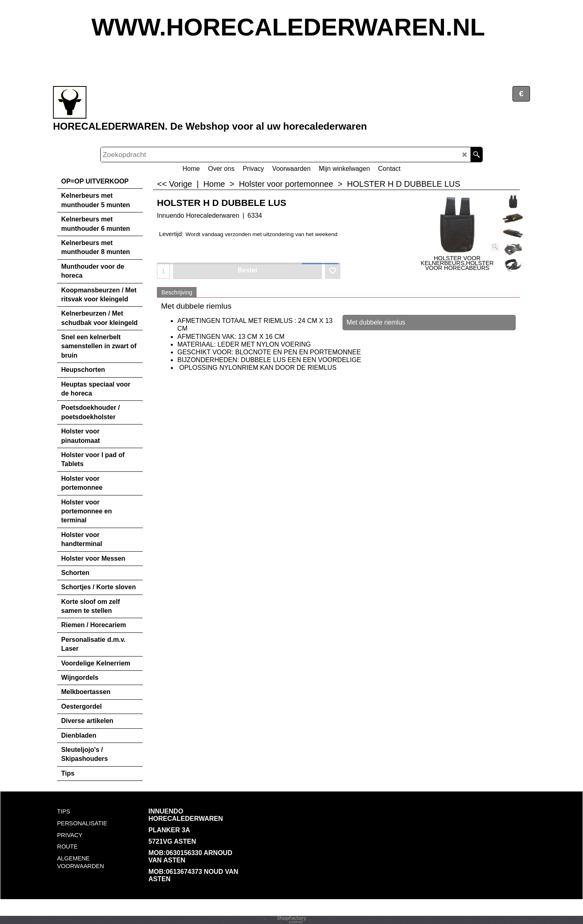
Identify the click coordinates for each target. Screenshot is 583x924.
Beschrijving (177, 292)
